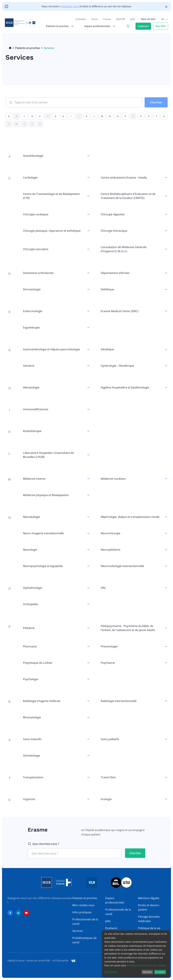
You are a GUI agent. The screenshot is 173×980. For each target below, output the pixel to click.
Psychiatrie (108, 663)
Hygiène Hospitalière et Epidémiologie (125, 387)
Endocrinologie (33, 311)
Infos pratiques (82, 912)
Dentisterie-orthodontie (38, 273)
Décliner (147, 972)
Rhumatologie (32, 717)
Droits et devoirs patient (149, 907)
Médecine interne (34, 479)
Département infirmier (115, 273)
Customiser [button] (111, 972)
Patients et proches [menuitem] (57, 27)
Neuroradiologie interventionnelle (122, 566)
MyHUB (120, 20)
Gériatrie (29, 366)
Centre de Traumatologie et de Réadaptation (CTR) (51, 196)
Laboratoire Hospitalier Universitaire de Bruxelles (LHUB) (48, 455)
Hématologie (31, 387)
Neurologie (30, 550)
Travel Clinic (108, 777)
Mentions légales (149, 898)
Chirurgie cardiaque (36, 214)
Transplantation (33, 777)
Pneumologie (109, 646)
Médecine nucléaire (113, 479)
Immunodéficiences (36, 409)
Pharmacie (30, 646)
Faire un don (148, 20)
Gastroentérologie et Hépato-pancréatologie (51, 349)
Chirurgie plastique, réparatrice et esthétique (52, 231)
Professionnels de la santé (85, 922)
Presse (107, 20)
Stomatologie (32, 756)
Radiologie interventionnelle (119, 701)
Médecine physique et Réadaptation (46, 495)
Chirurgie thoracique (114, 231)
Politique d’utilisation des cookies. (147, 965)
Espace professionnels (115, 900)
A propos (80, 20)
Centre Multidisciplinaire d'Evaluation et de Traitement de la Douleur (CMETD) (128, 196)
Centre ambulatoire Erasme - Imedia (124, 178)
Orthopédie (30, 604)
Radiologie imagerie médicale (42, 701)
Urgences (143, 27)
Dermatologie (32, 289)
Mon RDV (160, 27)
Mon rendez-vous (83, 905)
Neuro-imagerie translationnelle (43, 533)
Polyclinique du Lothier (38, 663)
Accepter (160, 972)
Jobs (132, 20)
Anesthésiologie (33, 156)
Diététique (107, 289)
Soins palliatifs (110, 739)
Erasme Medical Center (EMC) (120, 311)
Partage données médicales (149, 919)
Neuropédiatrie (110, 550)
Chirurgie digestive (113, 214)
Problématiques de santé (84, 940)
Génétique (107, 349)
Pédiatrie (29, 628)
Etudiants (111, 928)
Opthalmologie (33, 588)
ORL (103, 588)
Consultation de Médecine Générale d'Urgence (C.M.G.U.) (124, 249)
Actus (94, 20)
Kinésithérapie (32, 431)
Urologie (106, 799)
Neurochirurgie (110, 533)
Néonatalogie (32, 517)
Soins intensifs (32, 739)
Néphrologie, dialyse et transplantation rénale (130, 517)
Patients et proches (28, 48)
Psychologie (31, 679)
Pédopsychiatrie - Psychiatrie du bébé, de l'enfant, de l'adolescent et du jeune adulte (128, 628)
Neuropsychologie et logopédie (43, 566)
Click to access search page (128, 27)
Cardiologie (30, 178)
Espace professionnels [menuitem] (97, 27)
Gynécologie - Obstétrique (117, 366)
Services (78, 931)
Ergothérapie (31, 328)
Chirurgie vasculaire (36, 249)
